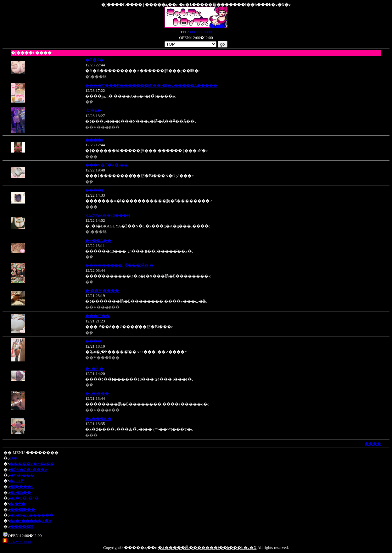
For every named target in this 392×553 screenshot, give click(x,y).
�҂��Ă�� (98, 240)
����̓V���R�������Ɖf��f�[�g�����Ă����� (151, 85)
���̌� (93, 341)
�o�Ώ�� (20, 492)
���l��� (23, 509)
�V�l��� (22, 475)
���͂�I (94, 140)
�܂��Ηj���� (102, 290)
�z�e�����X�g (30, 521)
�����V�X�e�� (32, 464)
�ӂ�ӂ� (95, 60)
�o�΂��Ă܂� (94, 369)
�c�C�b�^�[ (25, 498)
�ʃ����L (22, 486)
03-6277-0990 (200, 32)
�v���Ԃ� (98, 419)
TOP (14, 458)
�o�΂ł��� (97, 393)
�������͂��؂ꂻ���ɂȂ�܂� (119, 265)
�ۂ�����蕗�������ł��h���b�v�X (207, 547)
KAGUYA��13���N (108, 215)
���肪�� (98, 316)
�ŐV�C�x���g (28, 469)
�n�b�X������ (32, 515)
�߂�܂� (18, 504)
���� (373, 444)
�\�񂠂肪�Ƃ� (93, 110)
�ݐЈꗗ (16, 481)
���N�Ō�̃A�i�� (107, 165)
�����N (21, 526)
